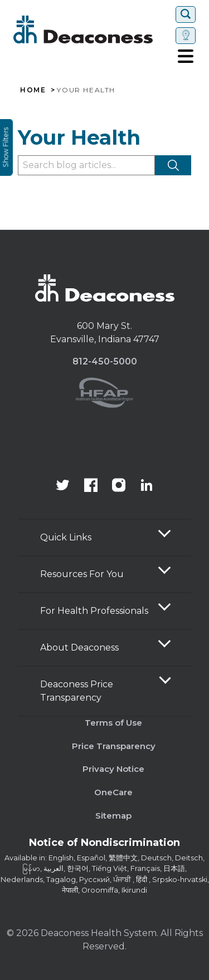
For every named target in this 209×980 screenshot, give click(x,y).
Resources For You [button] (82, 574)
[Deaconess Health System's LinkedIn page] (147, 486)
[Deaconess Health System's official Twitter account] (63, 486)
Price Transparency (114, 746)
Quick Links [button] (66, 537)
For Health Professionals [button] (94, 611)
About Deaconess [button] (79, 647)
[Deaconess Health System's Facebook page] (91, 486)
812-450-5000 (105, 361)
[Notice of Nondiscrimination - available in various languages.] (104, 845)
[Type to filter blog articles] (86, 165)
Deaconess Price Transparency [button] (77, 691)
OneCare (113, 792)
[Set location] (186, 36)
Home (33, 90)
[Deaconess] (92, 29)
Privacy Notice (113, 769)
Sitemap (113, 816)
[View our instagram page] (119, 486)
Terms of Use (113, 723)
